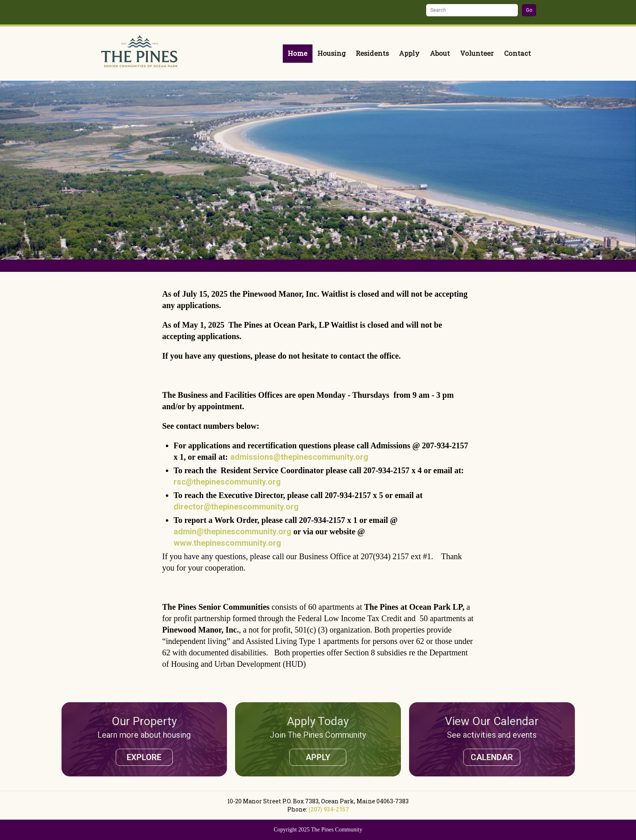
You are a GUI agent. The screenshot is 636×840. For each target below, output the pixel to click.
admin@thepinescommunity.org (232, 531)
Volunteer (477, 53)
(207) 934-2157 (329, 809)
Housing (331, 53)
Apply (409, 53)
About (440, 53)
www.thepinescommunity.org (227, 543)
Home (297, 53)
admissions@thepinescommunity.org (299, 457)
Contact (517, 53)
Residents (372, 53)
